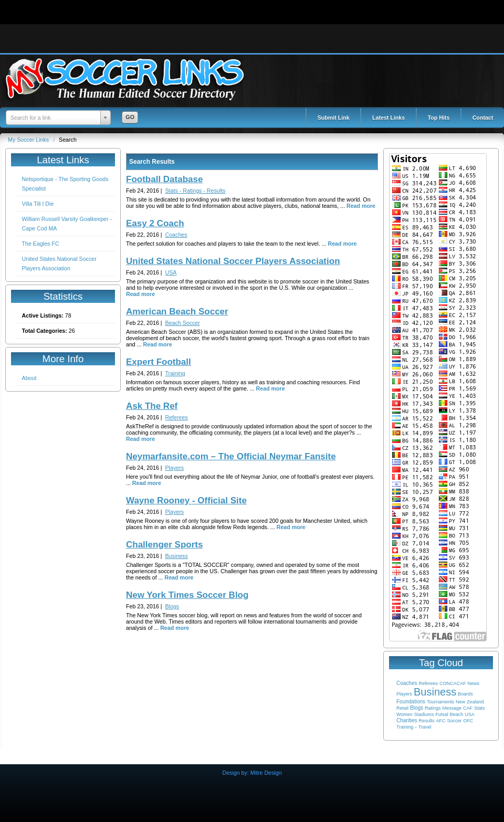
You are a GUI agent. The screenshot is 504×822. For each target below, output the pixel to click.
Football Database (164, 179)
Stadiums (424, 714)
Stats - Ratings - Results (196, 191)
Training (405, 727)
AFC (440, 721)
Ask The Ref (152, 406)
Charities (407, 720)
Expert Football (159, 362)
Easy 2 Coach (155, 223)
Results (426, 721)
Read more (361, 206)
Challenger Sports (164, 545)
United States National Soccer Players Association (233, 261)
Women (405, 714)
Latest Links (388, 118)
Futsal (442, 714)
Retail (402, 708)
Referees (428, 683)
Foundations (411, 702)
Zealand (475, 702)
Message (452, 708)
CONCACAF (453, 683)
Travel (425, 727)
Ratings (433, 708)
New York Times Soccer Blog (187, 595)
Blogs (417, 708)
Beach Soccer (183, 323)
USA (470, 714)
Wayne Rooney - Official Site (186, 500)
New (460, 702)
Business (435, 692)
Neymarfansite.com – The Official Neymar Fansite (231, 456)
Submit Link (334, 118)
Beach (457, 714)
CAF (468, 708)
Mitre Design (266, 773)
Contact (483, 118)
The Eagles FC (41, 244)
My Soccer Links (29, 140)
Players (404, 694)
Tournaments (440, 702)
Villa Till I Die (38, 204)
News (473, 683)
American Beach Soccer (177, 312)
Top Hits (439, 118)
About (29, 378)
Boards (465, 694)
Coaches (407, 683)
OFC (468, 721)
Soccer (454, 721)
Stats (480, 708)
